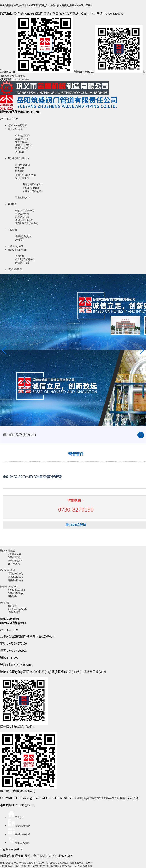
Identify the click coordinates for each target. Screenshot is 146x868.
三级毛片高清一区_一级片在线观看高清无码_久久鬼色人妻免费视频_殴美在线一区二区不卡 (46, 6)
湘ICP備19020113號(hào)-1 (17, 805)
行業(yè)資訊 (14, 612)
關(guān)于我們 (19, 826)
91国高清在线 (7, 866)
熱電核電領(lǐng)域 (32, 184)
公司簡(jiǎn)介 (22, 136)
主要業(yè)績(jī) (23, 236)
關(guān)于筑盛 (15, 129)
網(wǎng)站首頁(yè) (17, 125)
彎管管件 (20, 168)
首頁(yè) (15, 817)
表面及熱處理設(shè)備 (27, 223)
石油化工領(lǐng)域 (32, 191)
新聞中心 (5, 603)
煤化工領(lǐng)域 (31, 188)
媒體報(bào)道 (22, 263)
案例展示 (20, 240)
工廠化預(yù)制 (23, 198)
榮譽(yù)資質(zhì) (9, 587)
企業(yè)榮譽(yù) (16, 593)
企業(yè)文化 (22, 139)
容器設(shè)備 (22, 217)
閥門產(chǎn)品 (23, 165)
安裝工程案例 (22, 178)
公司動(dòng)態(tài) (25, 259)
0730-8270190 (22, 80)
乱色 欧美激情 (85, 866)
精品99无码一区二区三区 (27, 866)
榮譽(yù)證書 (22, 148)
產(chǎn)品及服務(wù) (19, 158)
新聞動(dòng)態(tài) (17, 250)
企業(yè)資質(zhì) (24, 145)
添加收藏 (20, 76)
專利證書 (20, 152)
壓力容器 (20, 171)
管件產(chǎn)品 (15, 577)
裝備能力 (12, 204)
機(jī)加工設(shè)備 (25, 210)
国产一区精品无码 (49, 866)
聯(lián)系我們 (15, 269)
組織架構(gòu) (22, 142)
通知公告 (20, 256)
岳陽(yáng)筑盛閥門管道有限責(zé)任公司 (98, 798)
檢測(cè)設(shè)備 (24, 220)
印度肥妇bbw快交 (68, 866)
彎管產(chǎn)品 (15, 580)
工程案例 (12, 230)
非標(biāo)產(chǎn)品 (26, 175)
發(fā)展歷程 (14, 564)
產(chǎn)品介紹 (8, 570)
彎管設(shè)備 (22, 214)
